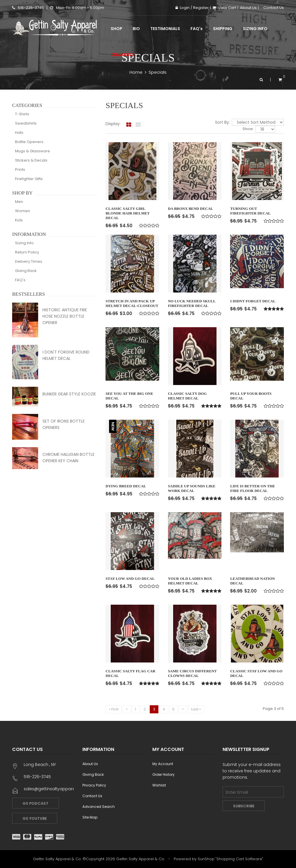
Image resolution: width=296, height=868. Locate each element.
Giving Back (26, 271)
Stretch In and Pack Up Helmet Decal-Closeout (132, 303)
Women (23, 211)
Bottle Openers (29, 142)
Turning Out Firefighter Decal (250, 211)
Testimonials (165, 29)
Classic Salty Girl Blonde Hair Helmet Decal (127, 213)
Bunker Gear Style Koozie (69, 394)
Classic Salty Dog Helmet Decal (187, 396)
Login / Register (192, 8)
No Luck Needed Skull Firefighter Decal (192, 303)
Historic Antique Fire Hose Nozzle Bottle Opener (65, 316)
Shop (116, 29)
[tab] (129, 125)
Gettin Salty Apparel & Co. (140, 859)
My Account (163, 764)
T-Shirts (22, 114)
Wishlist (159, 785)
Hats (19, 133)
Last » (196, 709)
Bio (136, 29)
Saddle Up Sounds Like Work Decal (192, 488)
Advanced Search (99, 807)
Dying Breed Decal (126, 486)
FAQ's (20, 280)
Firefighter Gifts (29, 179)
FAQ (197, 29)
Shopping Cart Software (239, 859)
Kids (19, 220)
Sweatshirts (26, 123)
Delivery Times (29, 261)
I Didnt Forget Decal (253, 301)
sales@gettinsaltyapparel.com (56, 789)
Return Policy (27, 252)
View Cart (224, 8)
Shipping (223, 29)
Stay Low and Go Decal (130, 579)
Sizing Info (255, 29)
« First (114, 709)
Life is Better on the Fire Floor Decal (252, 488)
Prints (20, 170)
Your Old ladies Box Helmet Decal (190, 581)
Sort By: (223, 122)
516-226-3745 (28, 8)
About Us (248, 8)
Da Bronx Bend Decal (190, 209)
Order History (163, 774)
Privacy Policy (94, 785)
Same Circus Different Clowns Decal (192, 673)
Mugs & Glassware (33, 151)
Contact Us (274, 8)
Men (19, 202)
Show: (249, 129)
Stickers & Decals (31, 160)
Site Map (90, 817)
